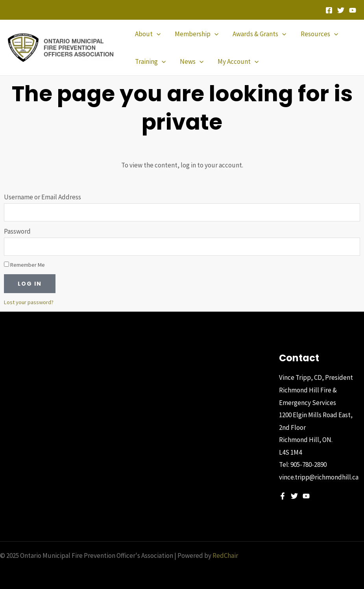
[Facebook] (329, 10)
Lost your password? (29, 302)
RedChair (225, 556)
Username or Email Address (42, 197)
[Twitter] (341, 10)
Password (17, 231)
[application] (156, 34)
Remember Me (24, 265)
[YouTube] (353, 10)
